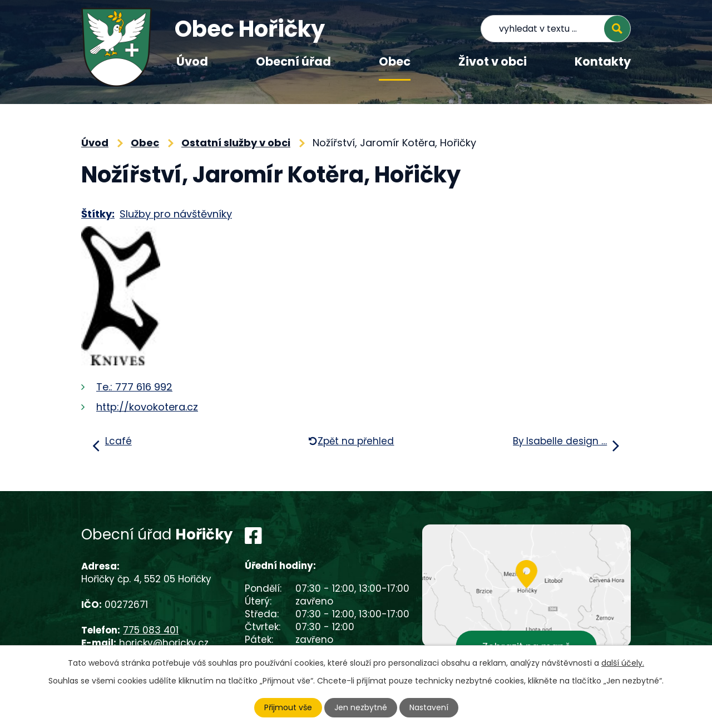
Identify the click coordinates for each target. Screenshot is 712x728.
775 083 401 (151, 630)
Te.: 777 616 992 (134, 387)
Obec (395, 61)
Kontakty (603, 61)
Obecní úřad (293, 61)
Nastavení (429, 707)
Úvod (192, 61)
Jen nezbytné (361, 707)
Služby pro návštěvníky (176, 214)
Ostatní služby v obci (236, 143)
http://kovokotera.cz (147, 407)
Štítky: (98, 214)
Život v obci (493, 61)
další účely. (623, 663)
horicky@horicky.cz (164, 643)
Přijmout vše (288, 707)
